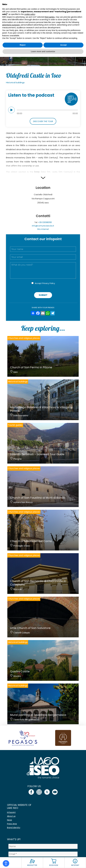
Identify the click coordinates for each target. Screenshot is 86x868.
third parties (50, 17)
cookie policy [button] (30, 14)
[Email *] (43, 854)
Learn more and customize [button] (43, 51)
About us (11, 816)
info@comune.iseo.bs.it (43, 226)
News (10, 820)
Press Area (12, 824)
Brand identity (14, 828)
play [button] (11, 110)
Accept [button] (63, 45)
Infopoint (11, 812)
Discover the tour (43, 121)
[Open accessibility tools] (6, 863)
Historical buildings (15, 82)
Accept (45, 283)
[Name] (43, 846)
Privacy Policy (49, 283)
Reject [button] (23, 45)
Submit (43, 295)
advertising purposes (11, 25)
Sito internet (43, 229)
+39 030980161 (45, 222)
